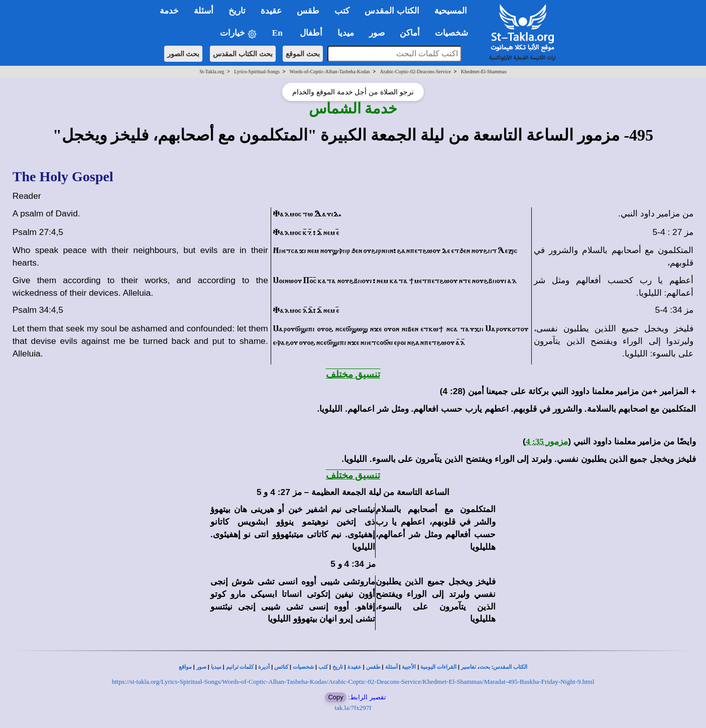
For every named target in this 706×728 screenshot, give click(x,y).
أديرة (264, 667)
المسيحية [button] (451, 11)
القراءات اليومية (438, 667)
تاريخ (338, 667)
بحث (485, 667)
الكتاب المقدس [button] (392, 11)
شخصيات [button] (455, 33)
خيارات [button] (239, 33)
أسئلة (391, 667)
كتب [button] (342, 11)
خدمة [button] (169, 11)
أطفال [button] (311, 33)
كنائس (281, 667)
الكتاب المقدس (510, 667)
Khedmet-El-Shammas (484, 72)
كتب (323, 667)
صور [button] (377, 33)
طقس (373, 667)
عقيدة (355, 667)
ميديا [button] (346, 33)
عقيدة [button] (271, 11)
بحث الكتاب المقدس (243, 54)
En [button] (278, 33)
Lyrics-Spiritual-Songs (257, 72)
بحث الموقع (303, 54)
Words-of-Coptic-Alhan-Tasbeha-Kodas (330, 72)
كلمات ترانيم (240, 667)
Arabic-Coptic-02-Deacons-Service (415, 72)
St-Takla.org (212, 72)
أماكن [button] (410, 33)
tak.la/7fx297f (353, 708)
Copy (335, 697)
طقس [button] (308, 11)
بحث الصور (184, 54)
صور (201, 667)
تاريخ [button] (237, 11)
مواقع (185, 667)
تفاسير (468, 667)
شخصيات (303, 667)
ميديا (216, 667)
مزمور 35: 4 (547, 442)
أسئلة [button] (204, 11)
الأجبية (409, 667)
